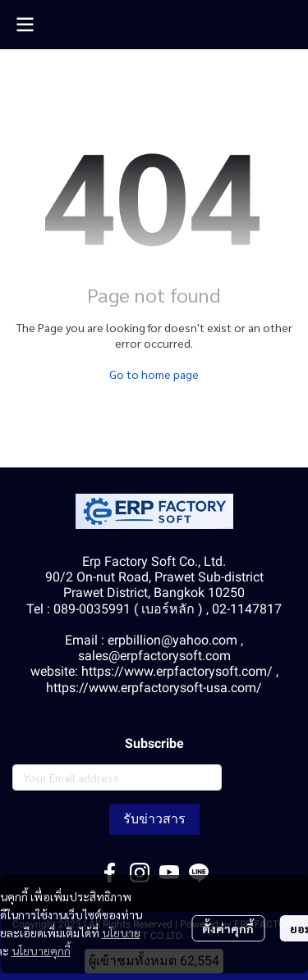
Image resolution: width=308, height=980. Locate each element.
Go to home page (154, 374)
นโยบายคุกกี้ (41, 950)
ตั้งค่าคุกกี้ (228, 928)
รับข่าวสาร (154, 819)
